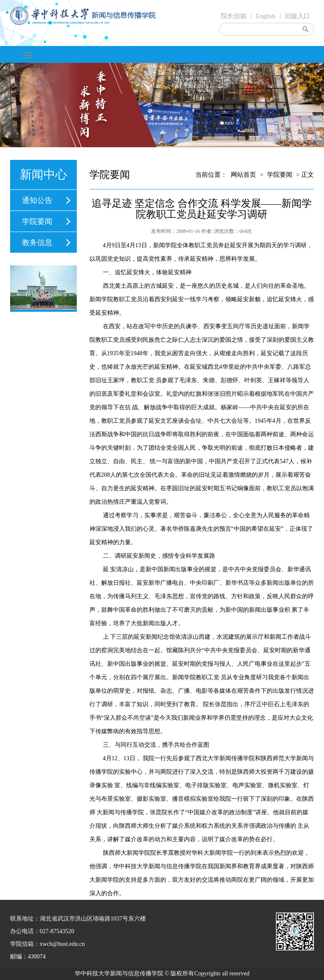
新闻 (159, 245)
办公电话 (22, 931)
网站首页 (243, 175)
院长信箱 (234, 16)
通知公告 (37, 200)
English (266, 16)
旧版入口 (297, 16)
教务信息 (37, 243)
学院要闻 (37, 221)
